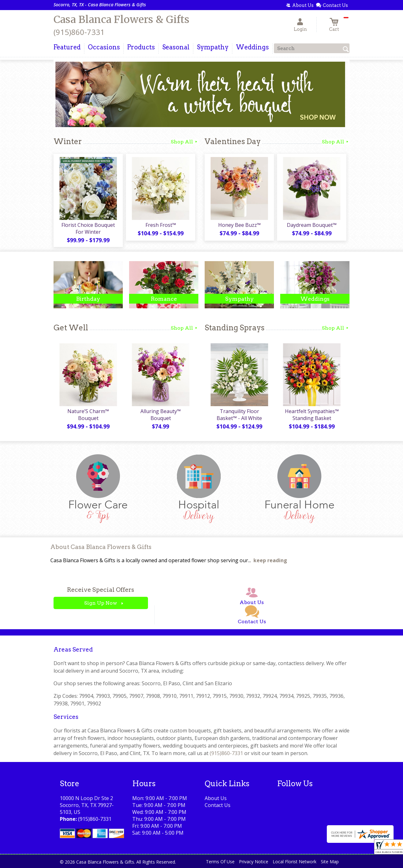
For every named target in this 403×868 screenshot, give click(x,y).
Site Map (330, 862)
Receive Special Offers (101, 590)
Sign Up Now (101, 603)
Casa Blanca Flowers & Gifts (121, 20)
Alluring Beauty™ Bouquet (161, 415)
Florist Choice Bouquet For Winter (88, 228)
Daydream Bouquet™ (312, 225)
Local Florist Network (295, 862)
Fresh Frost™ (161, 225)
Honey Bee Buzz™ (239, 225)
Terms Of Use (220, 862)
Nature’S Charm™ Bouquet (88, 415)
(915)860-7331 (79, 32)
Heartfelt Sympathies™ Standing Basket (312, 415)
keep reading (270, 560)
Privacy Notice (254, 862)
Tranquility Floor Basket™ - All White (239, 415)
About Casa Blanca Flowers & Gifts (101, 547)
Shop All (184, 142)
